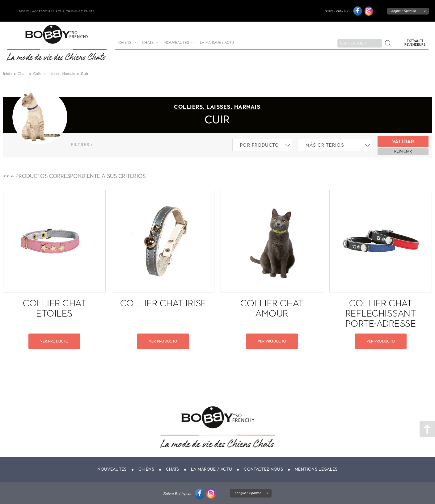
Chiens (125, 43)
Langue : (403, 11)
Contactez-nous (263, 469)
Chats (148, 43)
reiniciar (403, 151)
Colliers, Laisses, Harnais (54, 74)
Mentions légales (316, 469)
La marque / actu (217, 43)
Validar (403, 141)
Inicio (7, 74)
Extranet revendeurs (415, 43)
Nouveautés (177, 43)
